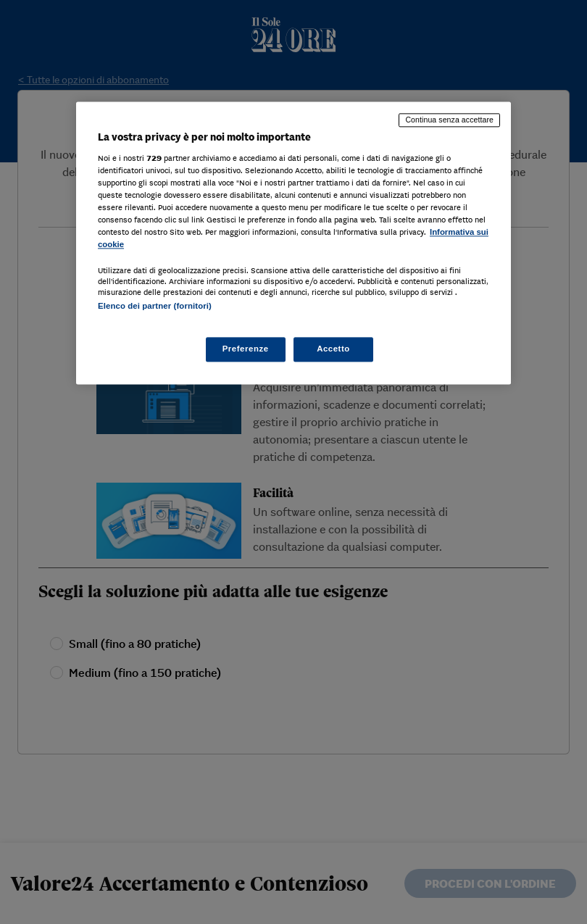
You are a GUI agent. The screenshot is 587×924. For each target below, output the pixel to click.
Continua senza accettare (449, 120)
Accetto (333, 349)
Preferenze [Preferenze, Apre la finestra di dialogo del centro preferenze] (246, 349)
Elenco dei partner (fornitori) (155, 307)
